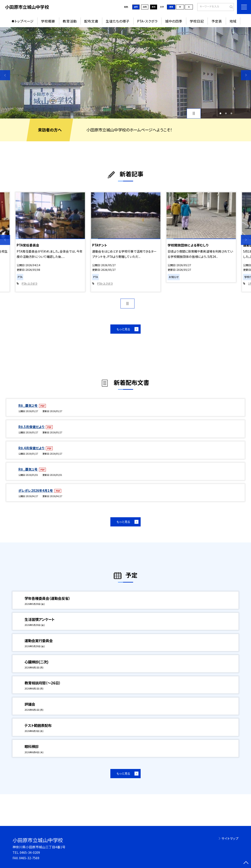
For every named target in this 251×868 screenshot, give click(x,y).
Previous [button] (5, 75)
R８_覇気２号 (28, 405)
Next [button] (246, 75)
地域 (233, 21)
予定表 (217, 21)
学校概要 (48, 21)
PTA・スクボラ (147, 21)
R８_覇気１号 (28, 469)
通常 (136, 7)
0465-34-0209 (30, 852)
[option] (125, 73)
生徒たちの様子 (118, 21)
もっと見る (123, 329)
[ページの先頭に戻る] (246, 863)
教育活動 (70, 21)
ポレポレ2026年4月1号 (36, 490)
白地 (145, 7)
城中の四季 (174, 21)
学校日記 (197, 21)
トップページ (24, 21)
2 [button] (226, 113)
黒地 (154, 7)
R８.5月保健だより (32, 427)
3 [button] (231, 113)
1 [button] (220, 113)
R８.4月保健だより (32, 448)
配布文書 (91, 21)
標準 (171, 7)
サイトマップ (230, 838)
